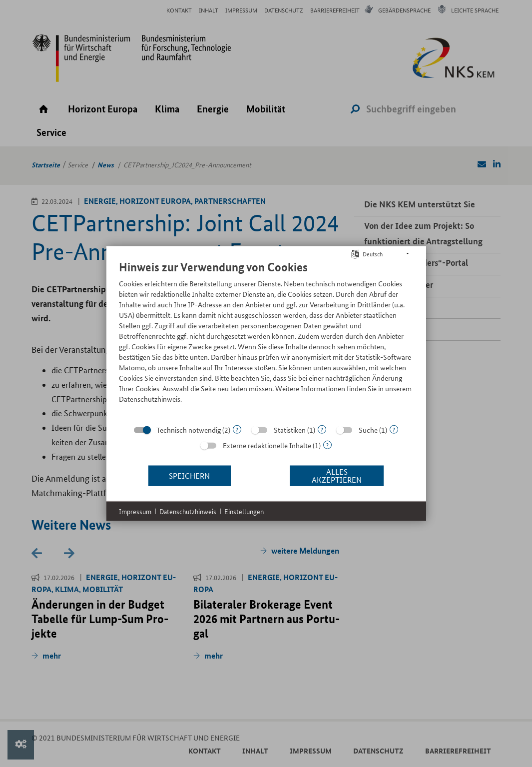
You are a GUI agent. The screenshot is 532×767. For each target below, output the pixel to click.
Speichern (189, 475)
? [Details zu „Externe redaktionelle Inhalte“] (327, 444)
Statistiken (290, 429)
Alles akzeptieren (337, 475)
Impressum (135, 511)
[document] (266, 339)
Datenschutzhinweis (188, 511)
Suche (368, 429)
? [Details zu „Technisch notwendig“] (237, 429)
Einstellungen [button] (244, 511)
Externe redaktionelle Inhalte (267, 445)
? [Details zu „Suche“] (394, 429)
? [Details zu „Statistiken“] (322, 429)
